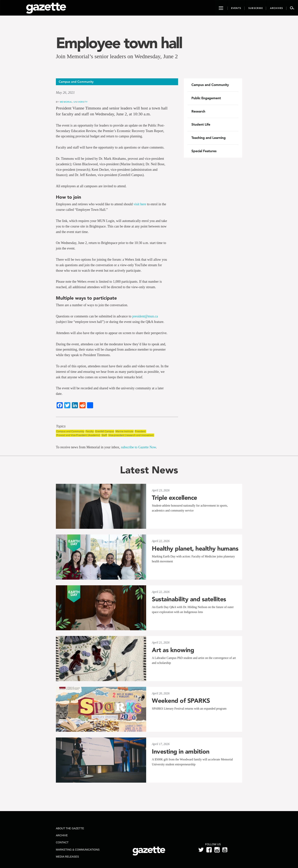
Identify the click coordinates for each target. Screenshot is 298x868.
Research (198, 111)
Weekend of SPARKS (181, 701)
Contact (62, 842)
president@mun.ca (145, 316)
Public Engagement (206, 98)
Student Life (201, 124)
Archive (62, 835)
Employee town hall (119, 43)
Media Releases (67, 857)
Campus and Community (70, 431)
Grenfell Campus (105, 431)
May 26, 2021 (65, 93)
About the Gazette (70, 828)
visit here (140, 204)
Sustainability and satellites (189, 599)
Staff (104, 435)
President (140, 431)
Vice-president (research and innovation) (131, 435)
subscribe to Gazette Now (138, 447)
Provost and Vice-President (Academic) (78, 435)
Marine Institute (124, 431)
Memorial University (74, 102)
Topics (61, 426)
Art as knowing (173, 650)
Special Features (204, 151)
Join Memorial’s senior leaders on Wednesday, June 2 (117, 56)
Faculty (90, 431)
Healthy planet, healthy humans (195, 549)
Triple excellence (174, 498)
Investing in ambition (181, 752)
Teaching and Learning (208, 138)
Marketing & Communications (78, 850)
